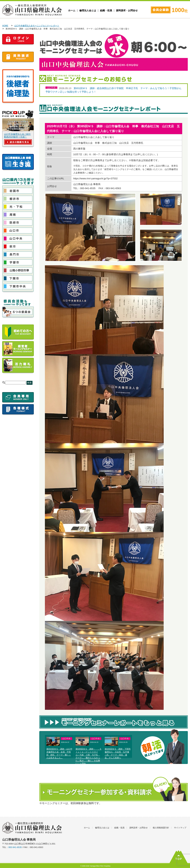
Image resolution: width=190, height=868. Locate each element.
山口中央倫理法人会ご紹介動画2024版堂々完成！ (17, 135)
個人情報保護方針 (161, 828)
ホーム (72, 11)
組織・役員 (106, 11)
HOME (5, 26)
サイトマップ (180, 828)
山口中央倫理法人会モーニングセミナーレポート (37, 26)
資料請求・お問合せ (127, 11)
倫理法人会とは (88, 11)
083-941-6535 (15, 847)
